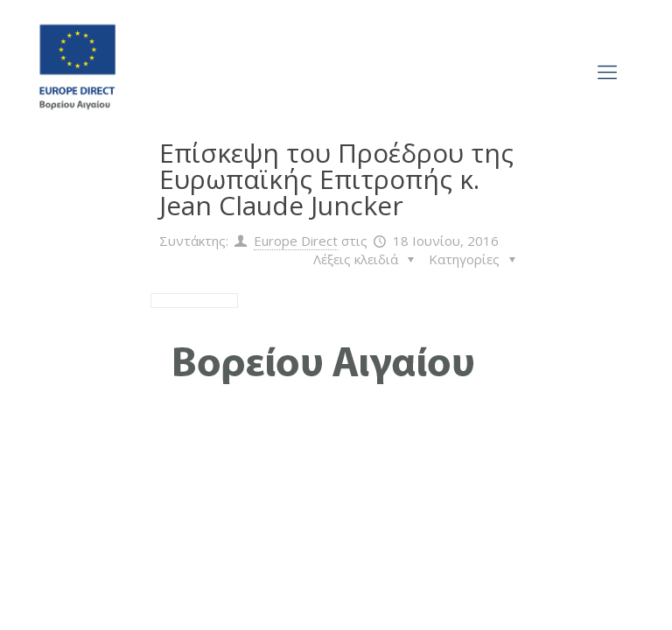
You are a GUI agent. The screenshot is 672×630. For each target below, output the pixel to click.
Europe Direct (296, 241)
